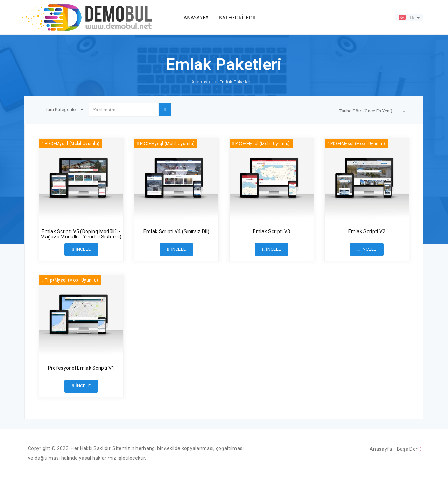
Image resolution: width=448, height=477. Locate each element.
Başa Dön (409, 449)
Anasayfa (202, 82)
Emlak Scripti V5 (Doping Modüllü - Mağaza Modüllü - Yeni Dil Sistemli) (81, 234)
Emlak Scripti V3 (272, 231)
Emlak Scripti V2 (367, 231)
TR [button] (409, 17)
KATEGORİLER (237, 17)
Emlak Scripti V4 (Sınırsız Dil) (176, 231)
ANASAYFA (196, 17)
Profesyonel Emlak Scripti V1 (81, 368)
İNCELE (81, 249)
